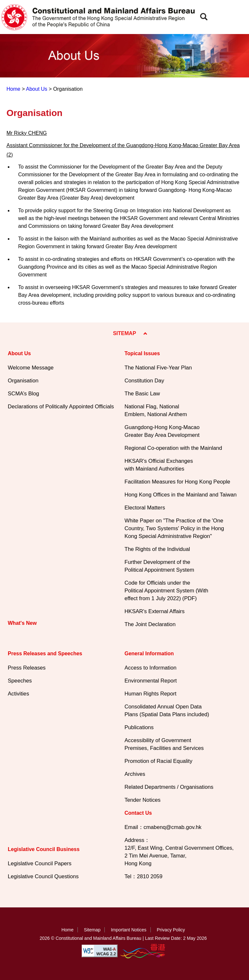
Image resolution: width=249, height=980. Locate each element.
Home (13, 89)
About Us (37, 89)
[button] (204, 17)
